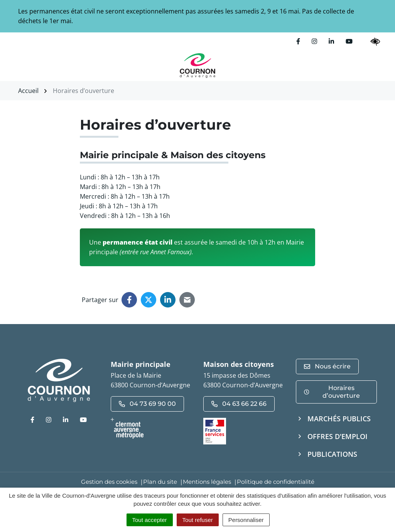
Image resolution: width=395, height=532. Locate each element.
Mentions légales (207, 482)
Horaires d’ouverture (332, 392)
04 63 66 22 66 (239, 404)
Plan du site (160, 482)
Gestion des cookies (109, 482)
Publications (332, 454)
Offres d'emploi (338, 436)
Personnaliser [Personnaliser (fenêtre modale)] (246, 520)
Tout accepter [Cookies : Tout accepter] (150, 520)
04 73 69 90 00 (147, 404)
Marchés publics (339, 419)
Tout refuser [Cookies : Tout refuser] (198, 520)
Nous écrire (327, 366)
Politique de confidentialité (276, 482)
